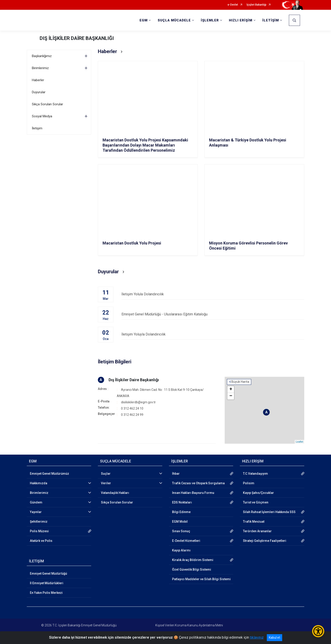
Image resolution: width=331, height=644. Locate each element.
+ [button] (231, 389)
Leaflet (299, 442)
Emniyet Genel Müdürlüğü (48, 574)
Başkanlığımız (42, 56)
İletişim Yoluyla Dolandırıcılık (213, 334)
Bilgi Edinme (181, 512)
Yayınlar (36, 512)
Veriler (106, 483)
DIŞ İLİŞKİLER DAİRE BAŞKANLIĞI (77, 38)
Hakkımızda (39, 483)
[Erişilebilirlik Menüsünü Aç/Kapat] (318, 631)
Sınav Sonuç (181, 531)
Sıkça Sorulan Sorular (47, 104)
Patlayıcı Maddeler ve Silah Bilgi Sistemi (201, 579)
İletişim (37, 128)
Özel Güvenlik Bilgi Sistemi (192, 569)
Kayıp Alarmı (181, 550)
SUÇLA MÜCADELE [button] (174, 20)
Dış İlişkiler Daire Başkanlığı (134, 380)
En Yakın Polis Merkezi (46, 593)
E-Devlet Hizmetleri (186, 541)
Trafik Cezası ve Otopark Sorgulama (198, 483)
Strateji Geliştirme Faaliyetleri (265, 541)
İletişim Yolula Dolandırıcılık (213, 294)
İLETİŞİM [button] (271, 20)
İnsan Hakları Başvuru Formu (193, 493)
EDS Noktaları (182, 502)
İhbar (176, 474)
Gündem (36, 502)
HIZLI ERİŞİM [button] (241, 20)
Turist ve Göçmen (256, 502)
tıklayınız (257, 637)
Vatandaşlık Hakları (115, 493)
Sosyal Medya (42, 116)
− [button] (231, 396)
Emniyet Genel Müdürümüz (49, 474)
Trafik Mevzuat (254, 522)
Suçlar (106, 474)
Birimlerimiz (40, 68)
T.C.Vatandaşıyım (255, 474)
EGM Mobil (180, 522)
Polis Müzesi (39, 531)
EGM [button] (144, 20)
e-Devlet (233, 5)
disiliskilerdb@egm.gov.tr (138, 402)
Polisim (249, 483)
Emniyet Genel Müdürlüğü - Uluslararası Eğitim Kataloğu (213, 314)
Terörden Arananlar (257, 531)
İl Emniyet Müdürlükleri (47, 583)
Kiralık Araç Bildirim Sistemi (193, 560)
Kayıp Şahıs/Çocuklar (258, 493)
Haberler (38, 80)
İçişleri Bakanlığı (256, 5)
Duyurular (39, 92)
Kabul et (274, 638)
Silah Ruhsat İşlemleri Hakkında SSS (269, 512)
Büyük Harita (240, 382)
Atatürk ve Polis (41, 541)
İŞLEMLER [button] (210, 20)
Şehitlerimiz (39, 522)
